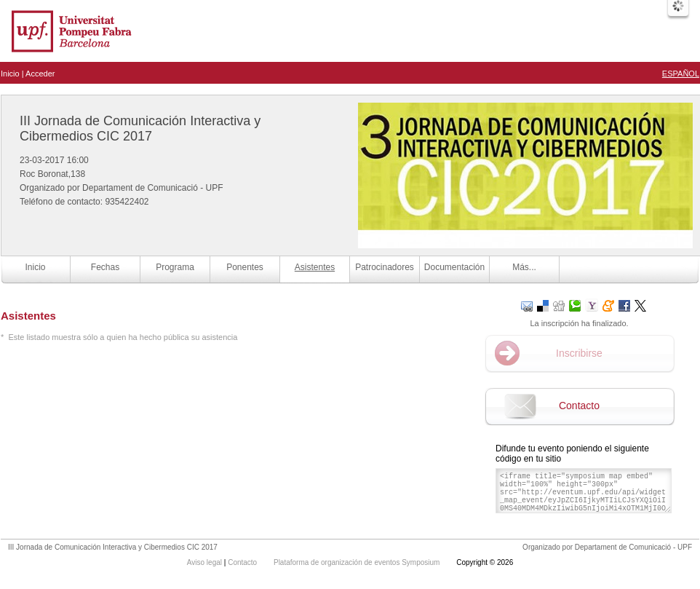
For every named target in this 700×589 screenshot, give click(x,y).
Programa (175, 267)
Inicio (10, 74)
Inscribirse (579, 353)
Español (681, 74)
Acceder (40, 74)
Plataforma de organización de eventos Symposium (358, 562)
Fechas (105, 267)
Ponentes (245, 267)
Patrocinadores (385, 267)
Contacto (579, 406)
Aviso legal (206, 562)
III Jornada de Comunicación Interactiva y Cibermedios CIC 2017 (140, 129)
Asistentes (315, 267)
